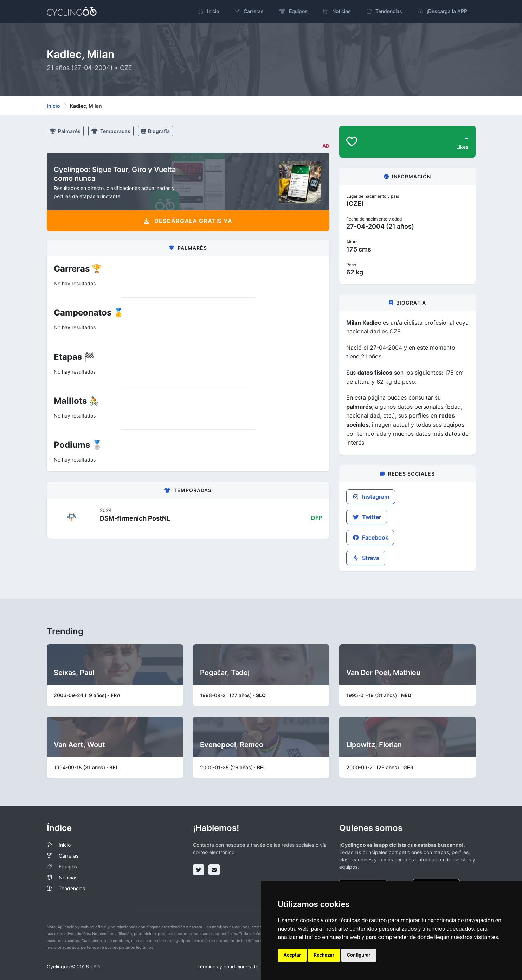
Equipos (68, 867)
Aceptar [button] (292, 955)
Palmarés (65, 131)
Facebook (370, 537)
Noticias (68, 877)
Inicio (53, 106)
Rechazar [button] (324, 955)
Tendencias (72, 888)
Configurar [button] (359, 955)
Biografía (156, 131)
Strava (366, 558)
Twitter (367, 517)
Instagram (371, 497)
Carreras (69, 856)
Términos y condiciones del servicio (238, 966)
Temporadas (111, 131)
